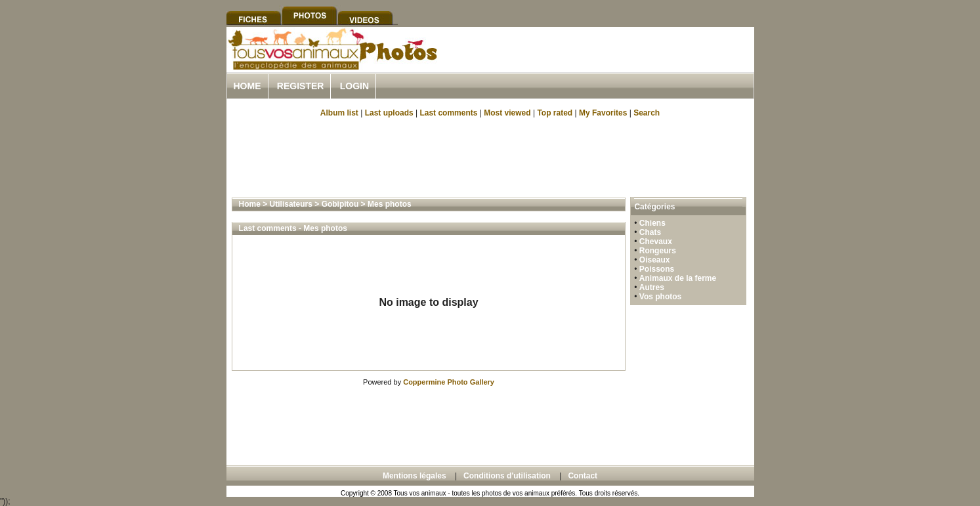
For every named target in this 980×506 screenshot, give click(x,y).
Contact (583, 476)
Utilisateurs (291, 204)
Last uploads (389, 113)
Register (301, 86)
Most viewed (507, 113)
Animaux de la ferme (678, 278)
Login (354, 86)
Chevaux (656, 242)
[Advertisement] (601, 65)
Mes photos (390, 204)
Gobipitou (340, 204)
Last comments (448, 113)
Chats (650, 232)
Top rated (555, 113)
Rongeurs (658, 251)
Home (247, 86)
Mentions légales (415, 476)
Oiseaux (655, 260)
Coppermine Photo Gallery (449, 382)
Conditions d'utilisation (507, 476)
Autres (652, 287)
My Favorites (603, 113)
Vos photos (660, 297)
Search (647, 113)
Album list (339, 113)
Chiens (652, 223)
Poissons (657, 269)
